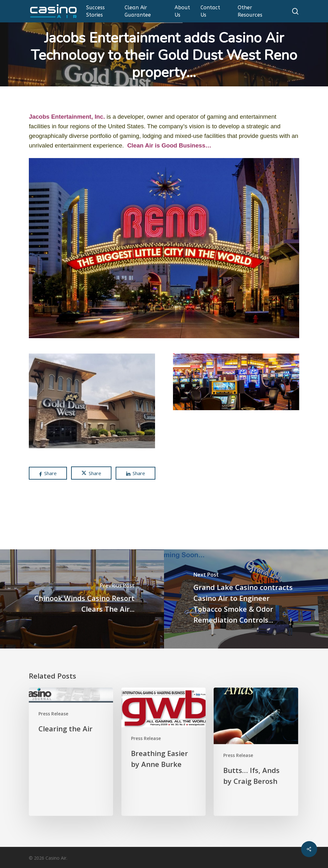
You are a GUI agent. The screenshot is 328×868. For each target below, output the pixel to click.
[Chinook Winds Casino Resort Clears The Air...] (82, 599)
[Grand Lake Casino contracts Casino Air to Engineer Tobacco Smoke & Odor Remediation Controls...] (246, 599)
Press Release (53, 714)
